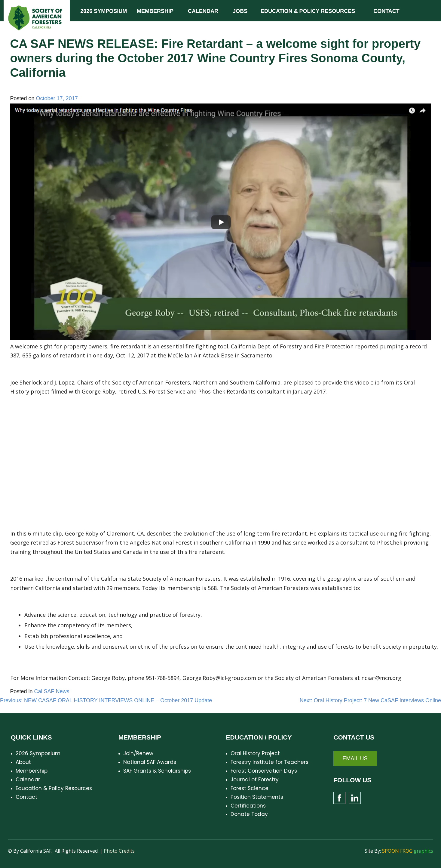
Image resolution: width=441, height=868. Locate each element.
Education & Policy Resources (54, 788)
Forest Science (250, 788)
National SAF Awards (150, 762)
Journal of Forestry (255, 780)
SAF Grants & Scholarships (157, 771)
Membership (32, 771)
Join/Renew (138, 753)
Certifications (248, 806)
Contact (26, 797)
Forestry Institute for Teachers (269, 762)
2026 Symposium (38, 753)
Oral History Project (255, 753)
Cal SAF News (52, 691)
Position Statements (257, 797)
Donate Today (249, 814)
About (23, 762)
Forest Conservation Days (264, 771)
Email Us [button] (355, 758)
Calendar (28, 780)
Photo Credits (119, 851)
